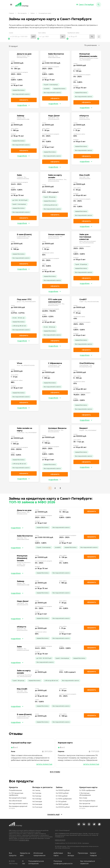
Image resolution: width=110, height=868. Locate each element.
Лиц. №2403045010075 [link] (54, 118)
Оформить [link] (24, 100)
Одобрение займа (73, 33)
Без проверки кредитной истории (18, 807)
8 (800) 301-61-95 (60, 840)
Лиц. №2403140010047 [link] (55, 237)
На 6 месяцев (37, 804)
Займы (33, 13)
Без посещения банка (87, 801)
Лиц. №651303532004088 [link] (23, 118)
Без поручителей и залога (18, 804)
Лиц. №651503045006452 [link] (23, 178)
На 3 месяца (37, 796)
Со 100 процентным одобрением (16, 794)
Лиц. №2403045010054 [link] (87, 243)
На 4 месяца (37, 799)
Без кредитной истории (18, 798)
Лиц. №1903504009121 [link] (23, 57)
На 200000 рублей (63, 807)
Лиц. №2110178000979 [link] (29, 302)
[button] (11, 5)
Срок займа (42, 33)
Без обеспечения (15, 801)
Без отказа (83, 798)
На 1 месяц (36, 790)
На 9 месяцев (37, 807)
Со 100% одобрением (64, 799)
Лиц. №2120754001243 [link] (85, 118)
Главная (11, 13)
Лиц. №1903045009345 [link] (57, 180)
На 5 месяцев (37, 802)
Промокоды (83, 853)
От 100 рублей (61, 802)
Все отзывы (55, 772)
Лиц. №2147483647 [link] (85, 60)
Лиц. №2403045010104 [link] (56, 431)
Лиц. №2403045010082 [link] (92, 302)
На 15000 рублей (62, 804)
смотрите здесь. (24, 840)
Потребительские (15, 790)
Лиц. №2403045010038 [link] (55, 366)
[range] (23, 37)
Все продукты (22, 13)
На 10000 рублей (62, 793)
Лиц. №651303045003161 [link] (24, 237)
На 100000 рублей (63, 790)
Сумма (11, 33)
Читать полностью (44, 764)
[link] (79, 824)
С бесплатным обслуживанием (85, 794)
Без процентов (85, 804)
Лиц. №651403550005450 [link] (54, 57)
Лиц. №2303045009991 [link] (85, 178)
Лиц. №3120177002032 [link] (28, 365)
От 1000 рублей (62, 796)
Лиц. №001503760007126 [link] (86, 366)
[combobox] (92, 45)
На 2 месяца (37, 793)
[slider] (23, 39)
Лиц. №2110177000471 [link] (56, 305)
